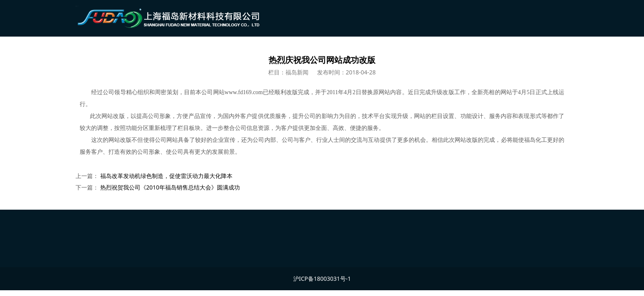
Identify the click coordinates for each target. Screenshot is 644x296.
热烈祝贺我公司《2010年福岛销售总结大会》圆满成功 (170, 187)
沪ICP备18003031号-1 (322, 279)
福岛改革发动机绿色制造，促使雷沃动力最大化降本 (166, 176)
